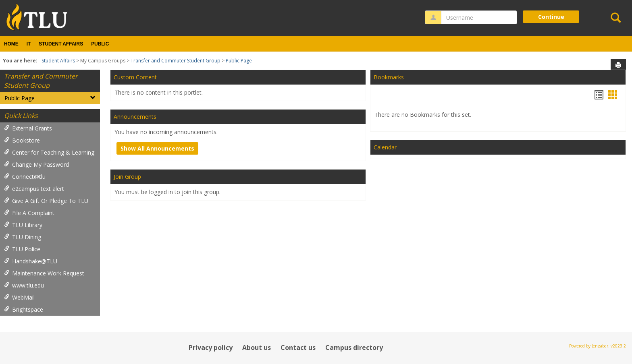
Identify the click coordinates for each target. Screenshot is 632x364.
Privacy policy (211, 347)
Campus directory (354, 347)
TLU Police (22, 249)
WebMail (19, 297)
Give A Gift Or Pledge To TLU (46, 201)
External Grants (28, 128)
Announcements (135, 117)
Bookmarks (389, 77)
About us (257, 347)
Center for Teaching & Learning (49, 152)
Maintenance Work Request (44, 273)
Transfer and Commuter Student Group (176, 61)
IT (29, 44)
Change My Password (36, 164)
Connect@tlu (25, 177)
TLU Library (23, 225)
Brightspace (24, 309)
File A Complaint (29, 213)
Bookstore (22, 140)
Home (11, 44)
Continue (551, 17)
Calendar (385, 147)
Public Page (239, 61)
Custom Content (135, 77)
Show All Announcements (157, 148)
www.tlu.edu (24, 285)
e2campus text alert (34, 189)
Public (100, 44)
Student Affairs (61, 44)
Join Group (127, 177)
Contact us (298, 347)
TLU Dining (23, 237)
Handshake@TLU (31, 261)
